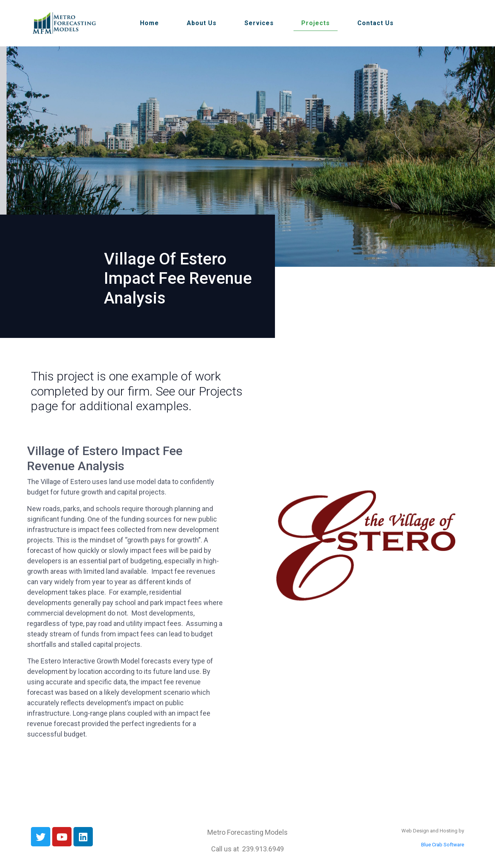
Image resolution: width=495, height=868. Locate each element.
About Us (202, 23)
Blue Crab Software (443, 845)
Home (149, 23)
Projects (316, 23)
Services (259, 23)
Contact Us (376, 23)
